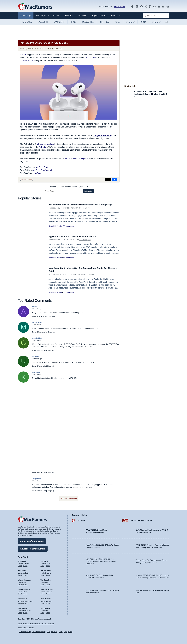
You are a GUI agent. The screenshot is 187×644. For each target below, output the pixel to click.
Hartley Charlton (87, 274)
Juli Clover (58, 49)
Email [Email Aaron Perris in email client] (43, 612)
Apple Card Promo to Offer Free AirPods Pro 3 (75, 236)
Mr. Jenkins (37, 322)
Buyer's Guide (98, 16)
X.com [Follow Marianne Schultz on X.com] (48, 593)
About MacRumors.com (32, 540)
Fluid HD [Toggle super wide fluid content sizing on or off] (54, 632)
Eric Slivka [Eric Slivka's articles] (44, 560)
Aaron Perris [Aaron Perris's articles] (45, 608)
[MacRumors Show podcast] (133, 7)
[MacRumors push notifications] (159, 7)
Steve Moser (92, 58)
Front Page (26, 16)
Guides (57, 16)
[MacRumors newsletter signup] (168, 7)
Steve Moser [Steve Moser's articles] (22, 608)
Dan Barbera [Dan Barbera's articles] (22, 598)
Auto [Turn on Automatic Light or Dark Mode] (61, 632)
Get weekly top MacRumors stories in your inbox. (69, 186)
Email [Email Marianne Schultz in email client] (43, 593)
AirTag (118, 22)
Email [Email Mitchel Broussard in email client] (20, 584)
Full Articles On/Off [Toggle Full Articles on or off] (38, 632)
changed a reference (102, 135)
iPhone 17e (104, 22)
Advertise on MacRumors (33, 548)
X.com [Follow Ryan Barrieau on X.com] (48, 603)
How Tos (69, 16)
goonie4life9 (37, 338)
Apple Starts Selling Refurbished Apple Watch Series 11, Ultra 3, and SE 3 (150, 94)
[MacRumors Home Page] (35, 7)
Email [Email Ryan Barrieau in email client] (43, 603)
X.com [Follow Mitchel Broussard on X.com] (25, 584)
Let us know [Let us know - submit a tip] (119, 7)
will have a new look (45, 144)
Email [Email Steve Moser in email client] (20, 612)
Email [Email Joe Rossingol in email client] (43, 574)
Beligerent (36, 479)
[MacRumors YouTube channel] (154, 7)
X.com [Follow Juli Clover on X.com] (25, 574)
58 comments (69, 258)
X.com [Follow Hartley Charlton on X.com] (25, 593)
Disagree (51, 316)
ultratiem (36, 356)
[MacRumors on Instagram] (137, 7)
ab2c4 (34, 307)
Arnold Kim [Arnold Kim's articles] (22, 560)
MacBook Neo (88, 22)
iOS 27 (73, 22)
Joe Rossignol (85, 240)
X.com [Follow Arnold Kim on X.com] (25, 565)
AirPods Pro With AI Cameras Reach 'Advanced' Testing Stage (84, 205)
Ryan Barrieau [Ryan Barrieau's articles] (46, 598)
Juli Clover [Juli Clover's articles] (22, 570)
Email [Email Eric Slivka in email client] (43, 565)
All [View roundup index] (167, 22)
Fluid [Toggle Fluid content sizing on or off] (48, 632)
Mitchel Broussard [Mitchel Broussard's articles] (25, 579)
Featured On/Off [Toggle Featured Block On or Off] (24, 632)
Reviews (82, 16)
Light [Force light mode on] (65, 632)
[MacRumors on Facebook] (142, 7)
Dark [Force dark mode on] (70, 632)
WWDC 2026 (59, 22)
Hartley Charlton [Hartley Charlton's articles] (24, 589)
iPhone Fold (43, 22)
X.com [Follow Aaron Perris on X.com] (48, 612)
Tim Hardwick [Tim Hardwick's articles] (46, 579)
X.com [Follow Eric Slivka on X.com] (48, 565)
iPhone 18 (131, 22)
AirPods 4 (43, 147)
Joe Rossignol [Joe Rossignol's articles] (46, 570)
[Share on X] (108, 180)
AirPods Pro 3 (27, 61)
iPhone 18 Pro (26, 22)
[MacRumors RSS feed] (163, 7)
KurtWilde (36, 372)
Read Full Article (55, 226)
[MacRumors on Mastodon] (150, 7)
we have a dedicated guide (76, 159)
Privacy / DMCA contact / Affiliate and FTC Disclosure (36, 624)
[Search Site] (156, 16)
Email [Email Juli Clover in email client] (20, 574)
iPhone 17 (157, 22)
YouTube (81, 520)
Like (45, 316)
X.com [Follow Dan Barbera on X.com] (25, 603)
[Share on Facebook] (114, 180)
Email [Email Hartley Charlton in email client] (20, 593)
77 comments (69, 226)
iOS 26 (143, 22)
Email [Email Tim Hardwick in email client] (43, 584)
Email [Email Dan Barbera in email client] (20, 603)
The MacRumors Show (141, 520)
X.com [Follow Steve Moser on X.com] (25, 612)
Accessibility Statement (26, 628)
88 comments (69, 292)
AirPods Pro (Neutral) (43, 170)
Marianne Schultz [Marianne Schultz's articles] (47, 589)
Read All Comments (69, 498)
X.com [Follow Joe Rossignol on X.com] (48, 574)
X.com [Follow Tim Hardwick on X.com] (48, 584)
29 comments (26, 179)
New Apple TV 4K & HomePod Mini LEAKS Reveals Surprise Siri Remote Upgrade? (101, 561)
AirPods (37, 173)
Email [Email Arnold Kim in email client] (20, 565)
